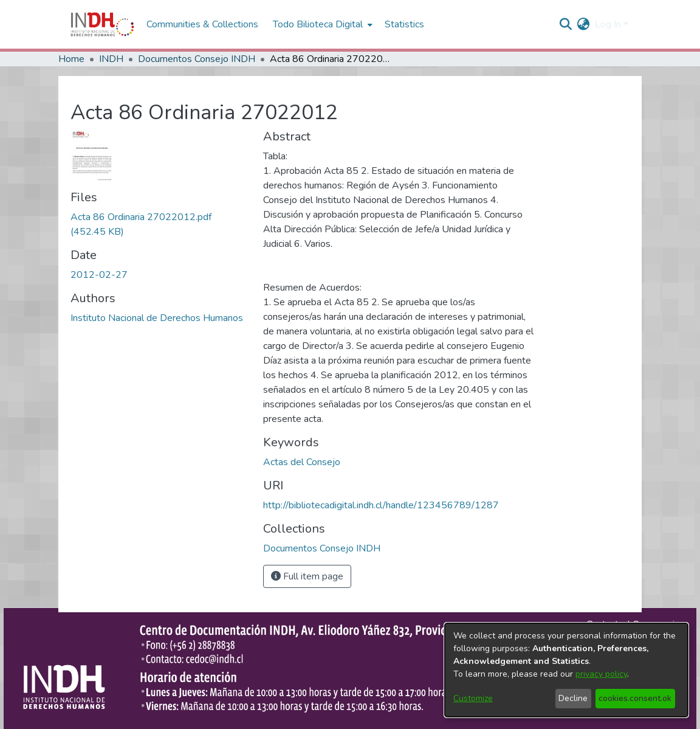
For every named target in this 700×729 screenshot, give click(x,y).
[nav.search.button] (566, 24)
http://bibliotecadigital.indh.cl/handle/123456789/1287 (381, 505)
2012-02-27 (99, 275)
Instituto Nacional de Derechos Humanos (157, 318)
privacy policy (601, 674)
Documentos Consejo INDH (197, 59)
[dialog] (566, 670)
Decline (573, 698)
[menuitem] (584, 24)
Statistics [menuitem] (404, 24)
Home (71, 59)
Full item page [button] (307, 576)
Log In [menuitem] (608, 24)
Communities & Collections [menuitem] (202, 24)
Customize (473, 698)
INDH (111, 59)
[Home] (102, 24)
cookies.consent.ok (635, 698)
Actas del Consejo (302, 462)
